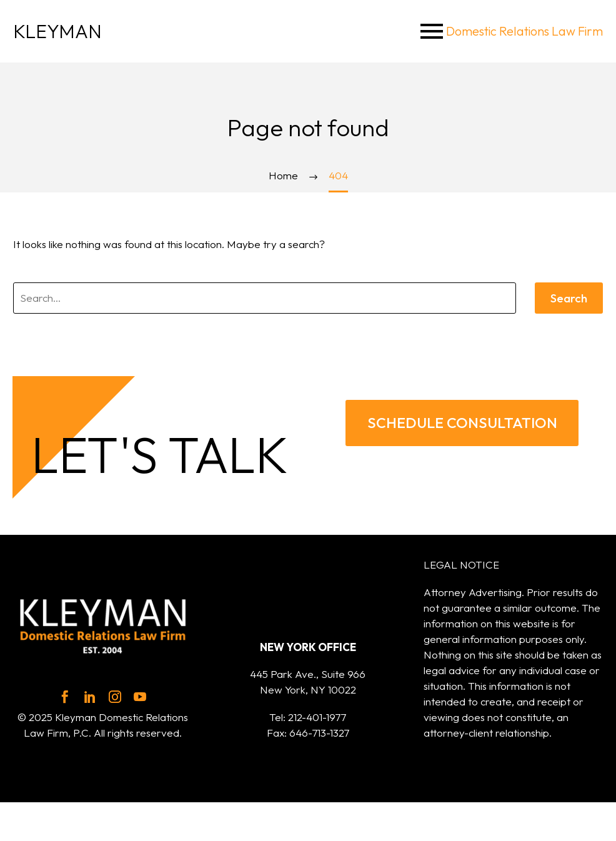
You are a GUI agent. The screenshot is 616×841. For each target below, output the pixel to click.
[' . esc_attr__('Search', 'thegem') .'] (265, 298)
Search (569, 298)
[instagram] (115, 702)
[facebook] (65, 702)
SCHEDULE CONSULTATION (462, 426)
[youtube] (140, 702)
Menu (432, 31)
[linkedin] (90, 702)
